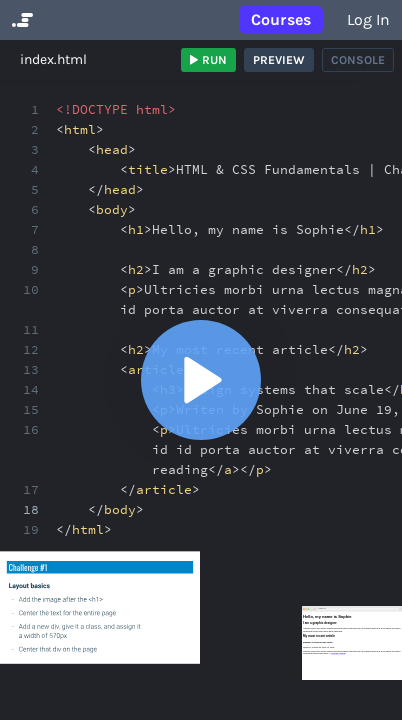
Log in (368, 19)
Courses (281, 19)
